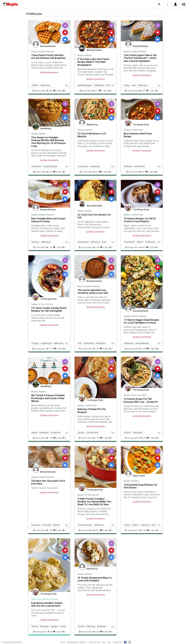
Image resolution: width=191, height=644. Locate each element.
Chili (80, 343)
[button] (159, 4)
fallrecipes (145, 525)
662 (142, 247)
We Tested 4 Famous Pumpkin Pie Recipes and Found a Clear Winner (48, 398)
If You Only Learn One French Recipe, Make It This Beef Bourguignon (93, 62)
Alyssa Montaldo (94, 206)
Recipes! (89, 130)
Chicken (81, 433)
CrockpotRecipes (85, 525)
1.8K (143, 349)
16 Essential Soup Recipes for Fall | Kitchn (140, 486)
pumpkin (54, 626)
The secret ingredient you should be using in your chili (93, 291)
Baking (127, 85)
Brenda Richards (48, 46)
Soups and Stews (139, 395)
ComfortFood (139, 166)
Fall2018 (56, 525)
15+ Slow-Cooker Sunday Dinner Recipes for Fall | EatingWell (49, 309)
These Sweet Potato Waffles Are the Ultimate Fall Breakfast (48, 57)
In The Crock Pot (46, 304)
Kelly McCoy (92, 125)
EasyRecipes (46, 343)
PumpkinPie (56, 433)
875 (96, 530)
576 (143, 438)
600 (50, 91)
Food (108, 85)
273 (95, 91)
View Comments (49, 72)
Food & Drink (37, 599)
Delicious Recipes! (47, 51)
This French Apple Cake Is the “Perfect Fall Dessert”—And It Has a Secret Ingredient (140, 58)
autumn (127, 525)
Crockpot (35, 343)
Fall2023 (35, 85)
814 (49, 172)
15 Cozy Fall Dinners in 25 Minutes (92, 135)
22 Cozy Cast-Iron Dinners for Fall (94, 216)
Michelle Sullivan (94, 50)
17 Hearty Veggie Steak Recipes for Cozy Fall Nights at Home (141, 321)
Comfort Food (137, 130)
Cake (134, 85)
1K (96, 172)
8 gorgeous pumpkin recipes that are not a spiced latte (47, 604)
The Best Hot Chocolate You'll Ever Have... (48, 482)
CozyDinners (83, 166)
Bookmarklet (72, 642)
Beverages (36, 525)
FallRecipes (45, 85)
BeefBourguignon (85, 85)
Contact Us (118, 642)
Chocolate (47, 525)
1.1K (50, 349)
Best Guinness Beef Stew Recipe (138, 135)
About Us (83, 642)
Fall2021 (140, 242)
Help (109, 642)
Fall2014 (81, 626)
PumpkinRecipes (50, 166)
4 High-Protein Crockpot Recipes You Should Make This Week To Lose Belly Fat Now (94, 502)
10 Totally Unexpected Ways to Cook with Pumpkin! (95, 579)
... (67, 85)
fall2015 (35, 626)
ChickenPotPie (92, 433)
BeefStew (128, 166)
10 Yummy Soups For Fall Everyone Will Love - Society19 (141, 400)
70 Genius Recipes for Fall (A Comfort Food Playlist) (140, 220)
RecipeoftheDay (142, 343)
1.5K (49, 530)
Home (63, 642)
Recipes (34, 51)
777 (142, 91)
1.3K (96, 247)
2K (50, 632)
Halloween (102, 626)
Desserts (35, 242)
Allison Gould (139, 476)
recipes (63, 626)
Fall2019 (127, 433)
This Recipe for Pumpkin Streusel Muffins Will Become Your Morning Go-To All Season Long (48, 142)
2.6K (96, 632)
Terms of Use (94, 642)
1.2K (49, 247)
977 (142, 172)
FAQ (104, 642)
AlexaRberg (46, 128)
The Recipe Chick (141, 125)
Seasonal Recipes (51, 599)
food (153, 525)
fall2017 (136, 525)
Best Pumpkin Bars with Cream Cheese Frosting (48, 220)
